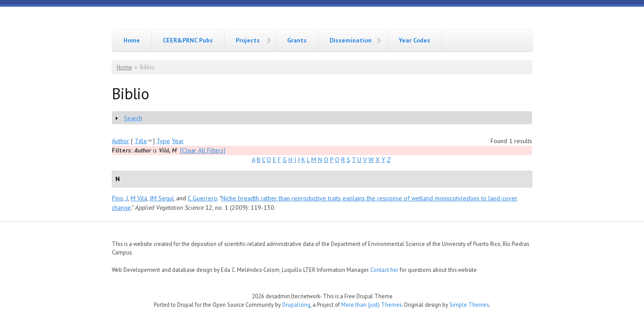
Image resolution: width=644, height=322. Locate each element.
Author (121, 141)
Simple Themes (469, 305)
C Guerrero (203, 198)
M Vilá (139, 198)
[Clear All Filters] (203, 150)
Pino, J (120, 198)
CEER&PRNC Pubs (188, 40)
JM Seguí (162, 198)
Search (133, 118)
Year (178, 141)
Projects (248, 40)
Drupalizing (296, 305)
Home (132, 40)
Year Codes (415, 40)
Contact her (384, 270)
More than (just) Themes (371, 305)
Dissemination (351, 40)
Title (141, 141)
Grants (297, 40)
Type (163, 141)
